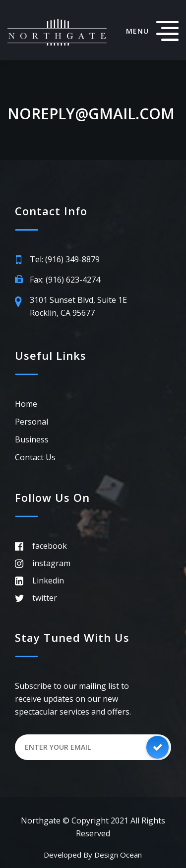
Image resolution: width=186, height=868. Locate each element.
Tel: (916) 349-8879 (65, 259)
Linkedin (48, 580)
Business (32, 439)
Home (26, 404)
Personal (31, 422)
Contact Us (35, 457)
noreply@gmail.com (91, 114)
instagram (51, 563)
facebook (50, 546)
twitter (45, 598)
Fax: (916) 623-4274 (65, 280)
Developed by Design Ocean (93, 855)
